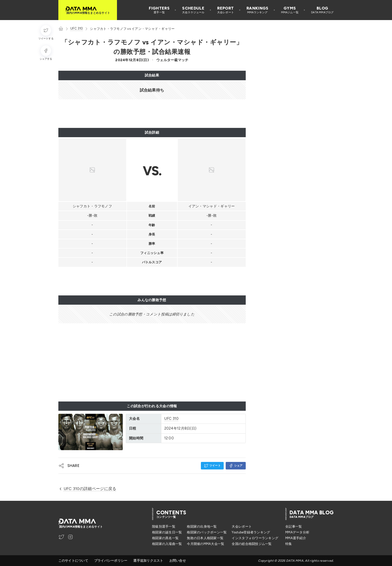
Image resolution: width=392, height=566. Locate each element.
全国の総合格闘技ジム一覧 (252, 544)
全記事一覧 (294, 527)
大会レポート (242, 527)
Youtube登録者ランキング (251, 532)
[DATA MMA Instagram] (70, 537)
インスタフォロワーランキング (255, 538)
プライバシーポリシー (111, 561)
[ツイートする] (46, 33)
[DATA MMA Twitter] (61, 537)
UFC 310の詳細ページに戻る (87, 489)
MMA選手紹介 (296, 538)
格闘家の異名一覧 (165, 538)
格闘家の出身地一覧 (202, 527)
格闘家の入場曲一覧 (167, 544)
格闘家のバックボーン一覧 (207, 532)
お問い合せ (178, 561)
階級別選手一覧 (164, 527)
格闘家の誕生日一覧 (167, 532)
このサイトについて (73, 561)
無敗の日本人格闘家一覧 (205, 538)
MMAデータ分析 (297, 532)
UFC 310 (77, 28)
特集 (289, 544)
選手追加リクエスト (148, 561)
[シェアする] (46, 53)
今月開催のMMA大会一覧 (206, 544)
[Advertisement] (150, 114)
